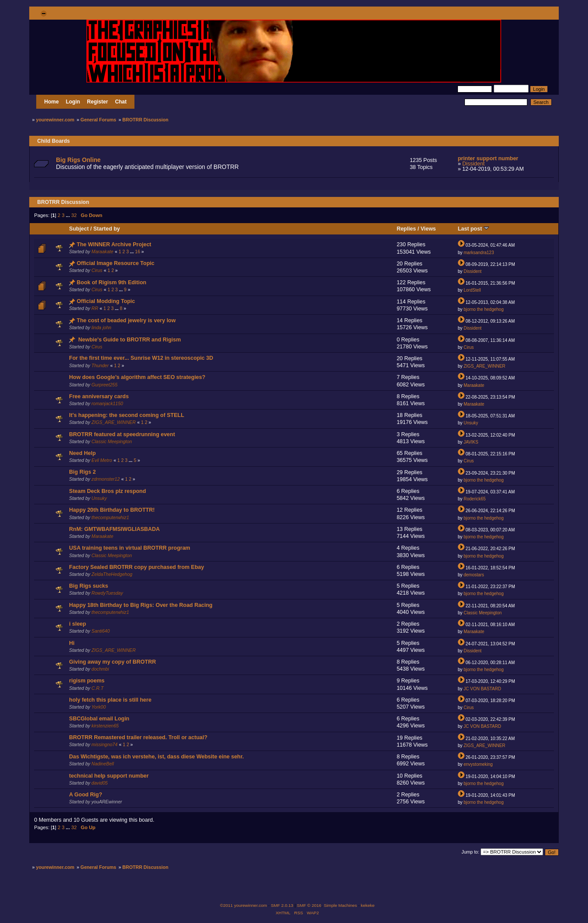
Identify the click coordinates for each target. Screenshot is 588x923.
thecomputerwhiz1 (110, 517)
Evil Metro (102, 460)
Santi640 (101, 631)
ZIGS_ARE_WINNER (485, 366)
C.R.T (98, 688)
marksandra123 (479, 253)
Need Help (82, 453)
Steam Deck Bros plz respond (107, 491)
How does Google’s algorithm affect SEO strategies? (137, 377)
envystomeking (478, 764)
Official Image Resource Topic (116, 263)
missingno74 (105, 744)
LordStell (472, 290)
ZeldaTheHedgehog (112, 574)
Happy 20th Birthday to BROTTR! (112, 510)
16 (138, 252)
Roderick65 (475, 499)
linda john (101, 327)
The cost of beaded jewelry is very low (126, 320)
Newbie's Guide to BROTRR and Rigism (129, 340)
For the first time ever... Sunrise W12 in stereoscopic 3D (141, 358)
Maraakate (103, 251)
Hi (72, 643)
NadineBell (103, 764)
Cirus (97, 270)
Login (73, 102)
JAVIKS (471, 442)
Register (97, 102)
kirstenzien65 (105, 726)
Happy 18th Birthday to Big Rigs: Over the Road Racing (141, 605)
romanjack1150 (107, 403)
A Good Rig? (86, 795)
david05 (100, 783)
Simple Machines (340, 905)
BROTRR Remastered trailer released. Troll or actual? (138, 737)
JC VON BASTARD (482, 689)
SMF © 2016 (309, 905)
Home (51, 102)
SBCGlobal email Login (99, 719)
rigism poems (87, 681)
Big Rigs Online (78, 160)
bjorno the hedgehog (484, 309)
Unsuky (471, 423)
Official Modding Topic (106, 301)
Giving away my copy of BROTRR (112, 662)
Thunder (100, 365)
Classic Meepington (112, 441)
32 (74, 215)
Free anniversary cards (99, 396)
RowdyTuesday (107, 593)
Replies (406, 229)
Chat (121, 102)
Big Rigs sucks (88, 586)
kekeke (368, 905)
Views (428, 229)
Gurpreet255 (105, 385)
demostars (474, 575)
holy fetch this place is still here (110, 700)
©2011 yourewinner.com (244, 905)
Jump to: (470, 852)
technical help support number (109, 776)
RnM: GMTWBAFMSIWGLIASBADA (114, 529)
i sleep (77, 624)
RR (95, 308)
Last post (473, 229)
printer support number (488, 158)
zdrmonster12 (106, 479)
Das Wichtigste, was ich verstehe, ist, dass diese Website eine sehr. (156, 757)
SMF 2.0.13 (282, 905)
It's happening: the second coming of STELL (126, 415)
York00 (98, 707)
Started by (107, 229)
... (69, 215)
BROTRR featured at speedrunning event (122, 434)
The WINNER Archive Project (114, 245)
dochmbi (100, 669)
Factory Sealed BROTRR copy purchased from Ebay (136, 567)
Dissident (473, 164)
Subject (79, 229)
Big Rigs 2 (82, 472)
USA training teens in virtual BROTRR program (129, 548)
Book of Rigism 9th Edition (112, 282)
